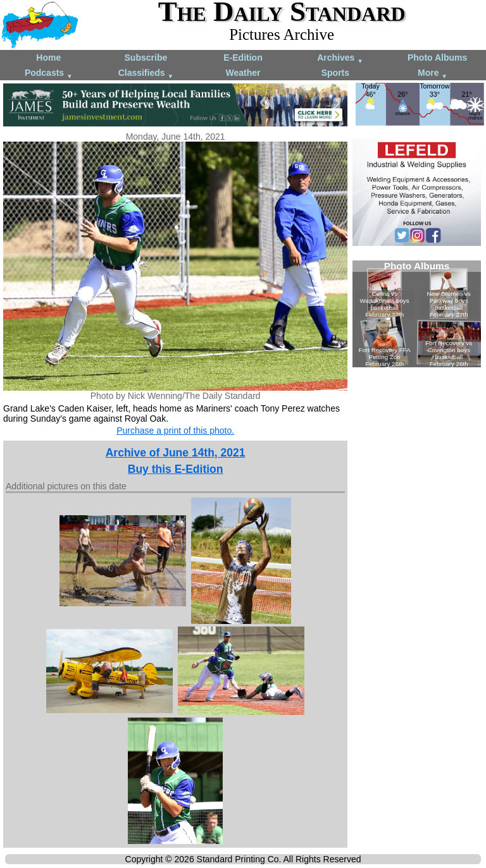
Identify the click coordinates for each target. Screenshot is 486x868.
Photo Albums (437, 58)
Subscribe (146, 58)
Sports (335, 73)
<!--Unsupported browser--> (417, 314)
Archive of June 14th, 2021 (176, 453)
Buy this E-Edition (176, 469)
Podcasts (49, 74)
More (433, 74)
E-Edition (243, 58)
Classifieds (146, 74)
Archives (340, 58)
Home (48, 58)
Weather (243, 73)
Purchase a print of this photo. (175, 431)
